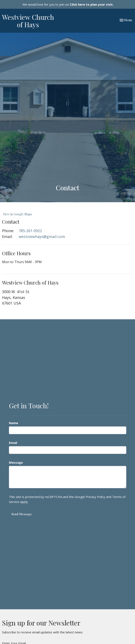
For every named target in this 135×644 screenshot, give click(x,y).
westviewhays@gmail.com (42, 237)
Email (13, 443)
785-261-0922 (30, 231)
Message (16, 462)
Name (13, 423)
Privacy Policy (96, 497)
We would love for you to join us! (68, 4)
